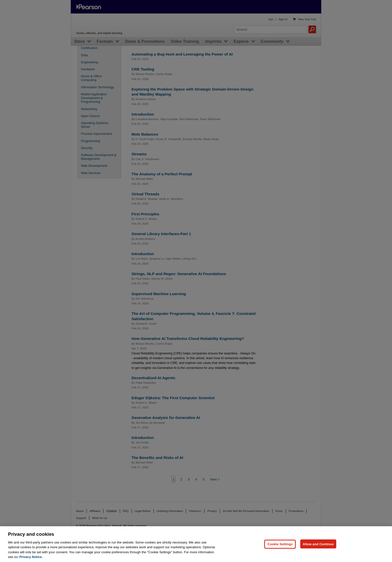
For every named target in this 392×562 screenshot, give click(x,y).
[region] (196, 544)
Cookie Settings (280, 544)
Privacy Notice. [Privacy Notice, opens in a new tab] (31, 557)
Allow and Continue (318, 544)
